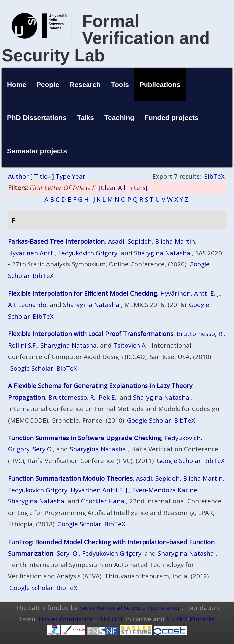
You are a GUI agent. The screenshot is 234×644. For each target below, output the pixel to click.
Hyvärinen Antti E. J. (100, 490)
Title (41, 176)
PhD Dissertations (37, 117)
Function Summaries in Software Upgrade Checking (85, 438)
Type (63, 176)
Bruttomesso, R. (200, 334)
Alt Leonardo (27, 304)
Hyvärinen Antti (31, 253)
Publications (160, 84)
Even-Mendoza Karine (165, 490)
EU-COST (110, 619)
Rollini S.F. (23, 345)
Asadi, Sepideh (130, 241)
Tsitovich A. (130, 345)
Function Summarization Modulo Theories (70, 478)
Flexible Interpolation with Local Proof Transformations (91, 334)
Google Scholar (31, 368)
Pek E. (108, 397)
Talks (86, 117)
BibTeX (214, 176)
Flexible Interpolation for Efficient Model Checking (83, 293)
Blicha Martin (175, 241)
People (48, 84)
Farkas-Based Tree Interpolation (56, 241)
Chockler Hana (103, 501)
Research (85, 84)
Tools (120, 84)
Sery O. (43, 449)
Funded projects (172, 117)
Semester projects (37, 151)
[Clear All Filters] (123, 187)
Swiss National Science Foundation (130, 607)
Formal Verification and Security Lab (106, 38)
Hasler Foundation (66, 619)
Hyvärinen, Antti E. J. (190, 293)
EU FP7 (177, 619)
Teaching (119, 117)
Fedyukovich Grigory (88, 253)
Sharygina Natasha (162, 253)
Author (18, 176)
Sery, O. (68, 553)
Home (17, 84)
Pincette (202, 619)
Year (79, 176)
